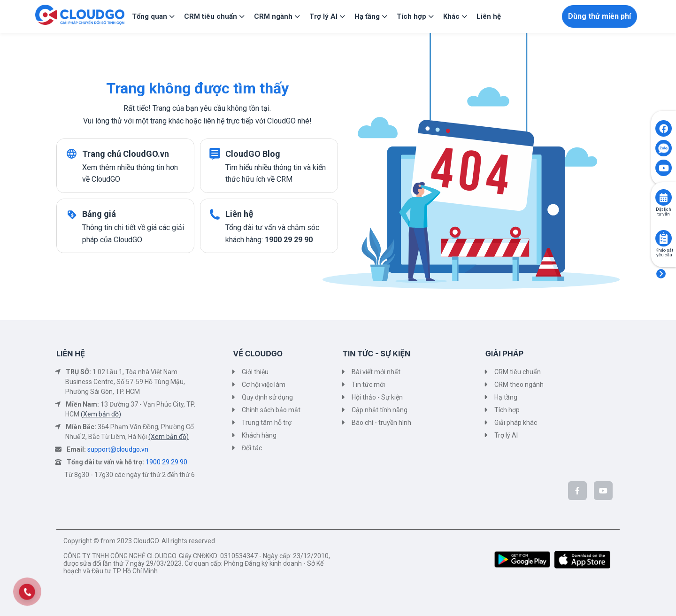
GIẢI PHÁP (504, 354)
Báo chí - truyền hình (381, 423)
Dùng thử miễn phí (599, 16)
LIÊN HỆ (71, 354)
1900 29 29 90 (166, 462)
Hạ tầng (506, 397)
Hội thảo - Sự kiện (377, 397)
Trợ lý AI (506, 435)
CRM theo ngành (519, 385)
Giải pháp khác (516, 423)
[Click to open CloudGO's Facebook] (664, 128)
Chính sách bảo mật (271, 410)
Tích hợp (507, 410)
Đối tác (252, 448)
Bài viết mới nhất (376, 372)
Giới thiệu (255, 372)
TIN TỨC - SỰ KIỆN (376, 354)
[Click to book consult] (664, 197)
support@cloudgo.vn (118, 449)
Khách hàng (259, 435)
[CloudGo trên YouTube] (603, 491)
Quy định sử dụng (267, 397)
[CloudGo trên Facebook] (577, 491)
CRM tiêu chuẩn (518, 372)
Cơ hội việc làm (264, 385)
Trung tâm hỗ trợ (267, 423)
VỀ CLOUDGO (258, 354)
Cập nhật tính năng (380, 410)
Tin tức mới (368, 385)
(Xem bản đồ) (101, 414)
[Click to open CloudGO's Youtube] (664, 168)
